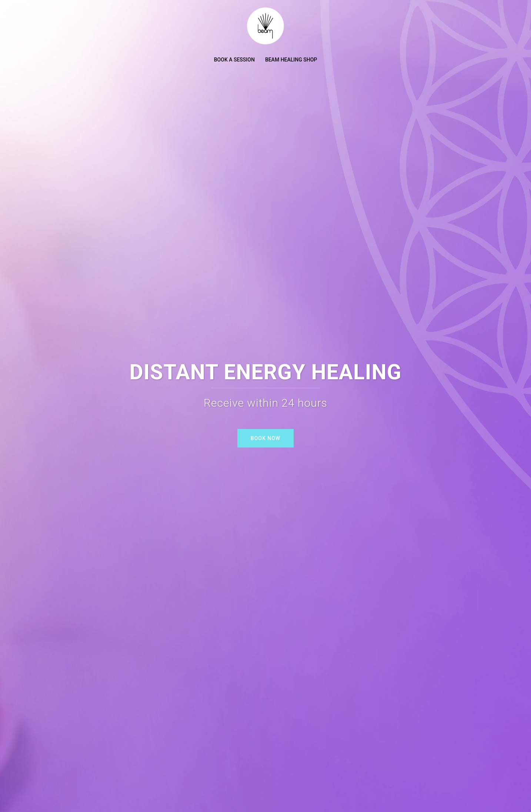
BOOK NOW (265, 438)
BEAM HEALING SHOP (291, 60)
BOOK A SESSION (234, 60)
